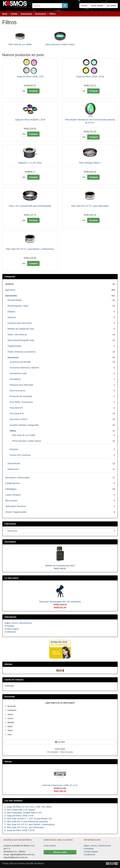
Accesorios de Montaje (20, 362)
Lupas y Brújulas (13, 495)
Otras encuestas (67, 752)
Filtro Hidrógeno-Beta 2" (90, 163)
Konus (9, 718)
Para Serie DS (16, 408)
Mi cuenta (111, 6)
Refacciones (13, 469)
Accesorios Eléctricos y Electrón (24, 368)
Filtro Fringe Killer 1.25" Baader (21, 810)
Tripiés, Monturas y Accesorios (21, 352)
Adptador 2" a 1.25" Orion (30, 163)
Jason (9, 714)
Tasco (9, 730)
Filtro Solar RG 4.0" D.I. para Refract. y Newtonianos (30, 249)
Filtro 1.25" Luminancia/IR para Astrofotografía (30, 206)
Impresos (12, 317)
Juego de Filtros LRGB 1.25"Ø (90, 77)
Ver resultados (53, 752)
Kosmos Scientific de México (31, 863)
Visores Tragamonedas (16, 512)
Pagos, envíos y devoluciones (18, 623)
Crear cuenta (50, 846)
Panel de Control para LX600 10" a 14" (60, 785)
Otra (8, 735)
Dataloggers (11, 489)
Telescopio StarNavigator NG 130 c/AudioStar (60, 602)
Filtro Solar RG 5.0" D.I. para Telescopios (90, 206)
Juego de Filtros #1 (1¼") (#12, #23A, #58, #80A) (29, 807)
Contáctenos (10, 632)
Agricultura (10, 290)
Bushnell (10, 706)
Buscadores (15, 379)
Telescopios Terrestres (16, 506)
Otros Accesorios (17, 391)
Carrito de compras (14, 680)
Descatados (10, 542)
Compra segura (12, 629)
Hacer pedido (97, 6)
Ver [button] (24, 91)
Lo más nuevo (11, 578)
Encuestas (10, 697)
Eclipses (11, 312)
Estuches (14, 449)
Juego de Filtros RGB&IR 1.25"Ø (30, 120)
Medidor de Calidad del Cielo (21, 329)
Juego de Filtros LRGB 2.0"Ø (30, 77)
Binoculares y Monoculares (18, 478)
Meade (9, 722)
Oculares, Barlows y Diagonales (24, 425)
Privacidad (9, 626)
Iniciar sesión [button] (60, 852)
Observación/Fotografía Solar (21, 340)
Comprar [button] (33, 91)
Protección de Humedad (21, 396)
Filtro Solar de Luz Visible (20, 44)
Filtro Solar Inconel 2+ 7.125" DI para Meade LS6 (29, 819)
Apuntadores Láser (18, 373)
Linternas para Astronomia (19, 323)
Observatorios (14, 463)
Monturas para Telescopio (21, 385)
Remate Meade (15, 300)
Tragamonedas (14, 346)
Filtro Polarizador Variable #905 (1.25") (24, 813)
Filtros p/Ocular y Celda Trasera (60, 44)
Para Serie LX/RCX (19, 419)
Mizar (9, 726)
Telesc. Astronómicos (17, 335)
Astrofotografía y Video (18, 306)
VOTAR (60, 742)
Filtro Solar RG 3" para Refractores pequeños (27, 821)
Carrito (84, 6)
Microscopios (11, 501)
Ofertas (8, 762)
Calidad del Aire (12, 483)
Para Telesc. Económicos (21, 402)
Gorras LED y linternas (20, 455)
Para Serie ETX (17, 414)
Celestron (10, 710)
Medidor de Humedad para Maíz (60, 566)
